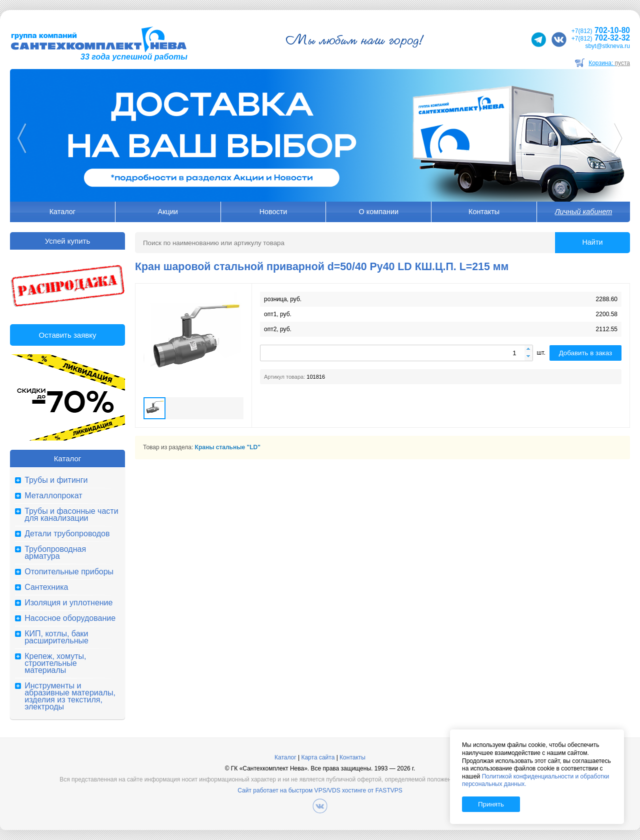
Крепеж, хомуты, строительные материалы (55, 663)
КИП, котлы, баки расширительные (56, 637)
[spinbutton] (396, 353)
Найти (592, 242)
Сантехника (46, 587)
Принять (491, 804)
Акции (168, 212)
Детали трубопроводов (67, 534)
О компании (379, 212)
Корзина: (609, 63)
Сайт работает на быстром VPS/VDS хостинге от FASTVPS (320, 790)
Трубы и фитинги (56, 480)
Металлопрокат (53, 496)
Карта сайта (318, 757)
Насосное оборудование (70, 618)
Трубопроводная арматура (55, 553)
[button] (528, 349)
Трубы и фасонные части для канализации (71, 515)
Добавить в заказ (585, 353)
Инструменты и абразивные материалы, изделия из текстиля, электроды (70, 696)
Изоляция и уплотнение (68, 603)
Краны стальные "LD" (228, 447)
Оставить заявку (68, 335)
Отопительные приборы (69, 572)
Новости (273, 212)
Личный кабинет (583, 212)
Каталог (62, 212)
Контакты (484, 212)
